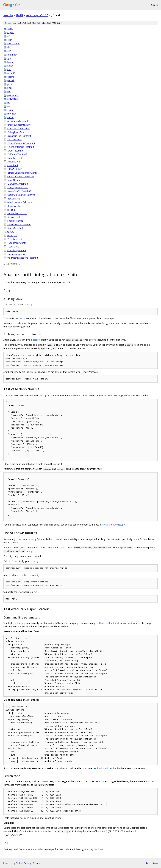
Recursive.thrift (15, 206)
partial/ (11, 80)
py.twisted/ (13, 99)
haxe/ (10, 62)
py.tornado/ (13, 95)
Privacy (28, 863)
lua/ (9, 69)
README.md (14, 199)
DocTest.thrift (14, 139)
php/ (10, 88)
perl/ (10, 84)
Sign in (155, 5)
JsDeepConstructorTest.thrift (22, 173)
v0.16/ (10, 117)
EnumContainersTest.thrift (21, 147)
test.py (11, 232)
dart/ (10, 47)
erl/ (9, 51)
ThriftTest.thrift (15, 239)
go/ (9, 58)
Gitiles (19, 863)
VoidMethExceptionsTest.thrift (23, 258)
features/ (12, 55)
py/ (9, 92)
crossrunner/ (14, 44)
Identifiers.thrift (15, 158)
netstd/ (11, 73)
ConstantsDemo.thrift (18, 129)
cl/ (9, 36)
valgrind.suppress (16, 254)
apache (8, 15)
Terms (36, 863)
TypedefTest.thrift (17, 243)
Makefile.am (14, 180)
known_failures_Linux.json (21, 177)
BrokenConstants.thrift (19, 125)
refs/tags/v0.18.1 (37, 15)
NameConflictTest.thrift (19, 191)
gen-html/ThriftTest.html (105, 768)
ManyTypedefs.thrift (18, 187)
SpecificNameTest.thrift (19, 224)
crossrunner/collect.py (114, 525)
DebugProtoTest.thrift (19, 132)
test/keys (98, 849)
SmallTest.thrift (15, 221)
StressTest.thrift (15, 228)
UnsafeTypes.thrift (17, 250)
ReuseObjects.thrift (17, 213)
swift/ (10, 110)
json (155, 863)
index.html (13, 165)
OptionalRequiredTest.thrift (21, 195)
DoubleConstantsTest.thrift (21, 143)
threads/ (12, 114)
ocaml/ (11, 77)
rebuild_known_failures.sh (20, 202)
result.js (11, 210)
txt (148, 863)
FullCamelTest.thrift (17, 154)
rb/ (9, 103)
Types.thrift (13, 247)
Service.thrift (14, 217)
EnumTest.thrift (15, 151)
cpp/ (10, 40)
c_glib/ (11, 32)
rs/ (9, 106)
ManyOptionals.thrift (18, 184)
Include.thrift (14, 162)
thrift (20, 15)
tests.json (12, 235)
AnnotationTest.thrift (18, 121)
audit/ (10, 29)
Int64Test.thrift (15, 169)
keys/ (10, 66)
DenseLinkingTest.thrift (19, 136)
